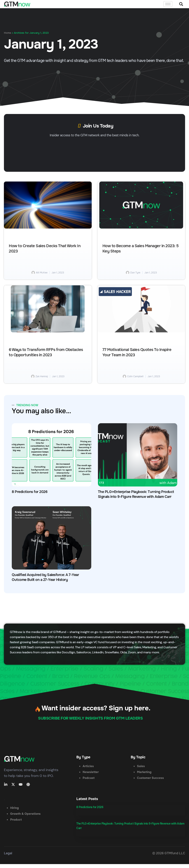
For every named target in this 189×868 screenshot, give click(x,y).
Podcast (89, 778)
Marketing (144, 772)
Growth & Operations (25, 814)
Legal (8, 853)
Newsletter (91, 772)
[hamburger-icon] (168, 4)
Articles (88, 766)
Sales (141, 766)
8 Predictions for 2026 (30, 492)
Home (7, 33)
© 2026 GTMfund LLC (169, 853)
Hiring (15, 808)
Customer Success (150, 778)
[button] (181, 4)
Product (16, 820)
